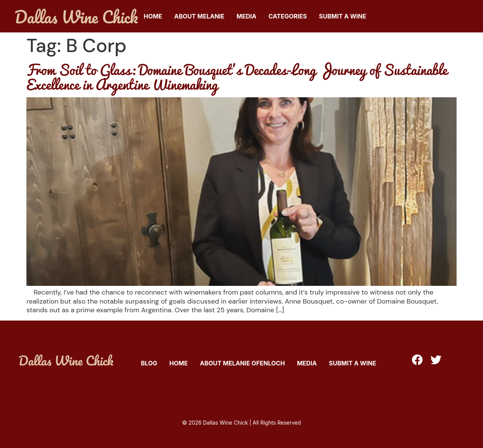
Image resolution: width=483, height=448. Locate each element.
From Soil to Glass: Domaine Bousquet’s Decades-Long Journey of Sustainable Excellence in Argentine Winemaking (237, 77)
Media (247, 16)
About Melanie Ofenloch (242, 363)
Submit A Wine (342, 16)
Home (153, 16)
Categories (288, 16)
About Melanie (199, 16)
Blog (149, 363)
